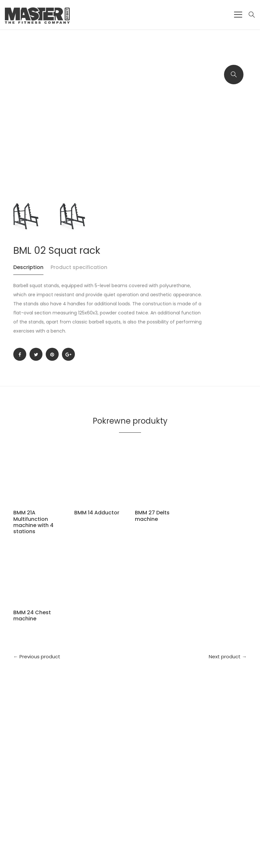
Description (28, 267)
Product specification (79, 267)
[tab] (31, 270)
